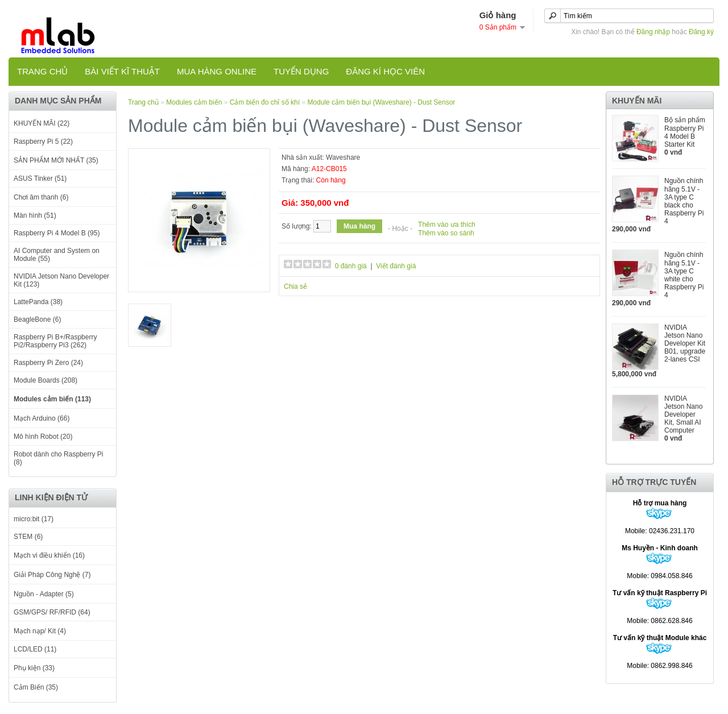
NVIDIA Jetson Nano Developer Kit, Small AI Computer (683, 414)
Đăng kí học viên (385, 71)
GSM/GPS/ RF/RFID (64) (52, 612)
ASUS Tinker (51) (40, 178)
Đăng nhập (653, 32)
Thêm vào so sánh (446, 233)
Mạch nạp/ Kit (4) (40, 631)
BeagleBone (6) (37, 319)
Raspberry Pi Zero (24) (48, 363)
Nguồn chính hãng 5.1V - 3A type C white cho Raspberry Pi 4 (684, 275)
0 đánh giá (351, 266)
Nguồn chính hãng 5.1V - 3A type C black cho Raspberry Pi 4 (684, 201)
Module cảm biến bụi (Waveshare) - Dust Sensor (381, 102)
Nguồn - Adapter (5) (44, 594)
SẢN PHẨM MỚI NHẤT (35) (56, 160)
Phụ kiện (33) (34, 668)
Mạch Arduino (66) (42, 418)
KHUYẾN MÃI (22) (42, 123)
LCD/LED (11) (35, 649)
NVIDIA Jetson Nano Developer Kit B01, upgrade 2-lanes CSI (685, 343)
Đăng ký (701, 32)
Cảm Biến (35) (36, 687)
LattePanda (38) (38, 302)
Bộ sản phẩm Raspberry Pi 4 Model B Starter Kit (685, 132)
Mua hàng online (217, 71)
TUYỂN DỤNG (301, 71)
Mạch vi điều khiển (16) (49, 555)
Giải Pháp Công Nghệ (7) (52, 575)
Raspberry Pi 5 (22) (43, 142)
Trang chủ (42, 71)
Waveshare (343, 157)
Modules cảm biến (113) (52, 399)
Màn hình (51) (35, 215)
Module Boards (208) (45, 380)
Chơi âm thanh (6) (41, 197)
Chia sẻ (295, 287)
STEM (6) (28, 537)
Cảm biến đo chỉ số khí (265, 102)
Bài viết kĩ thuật (122, 71)
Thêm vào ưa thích (447, 225)
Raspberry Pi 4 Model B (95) (57, 233)
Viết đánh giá (396, 266)
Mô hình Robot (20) (43, 437)
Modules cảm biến (195, 102)
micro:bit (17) (34, 519)
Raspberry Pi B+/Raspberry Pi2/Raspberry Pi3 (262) (55, 341)
